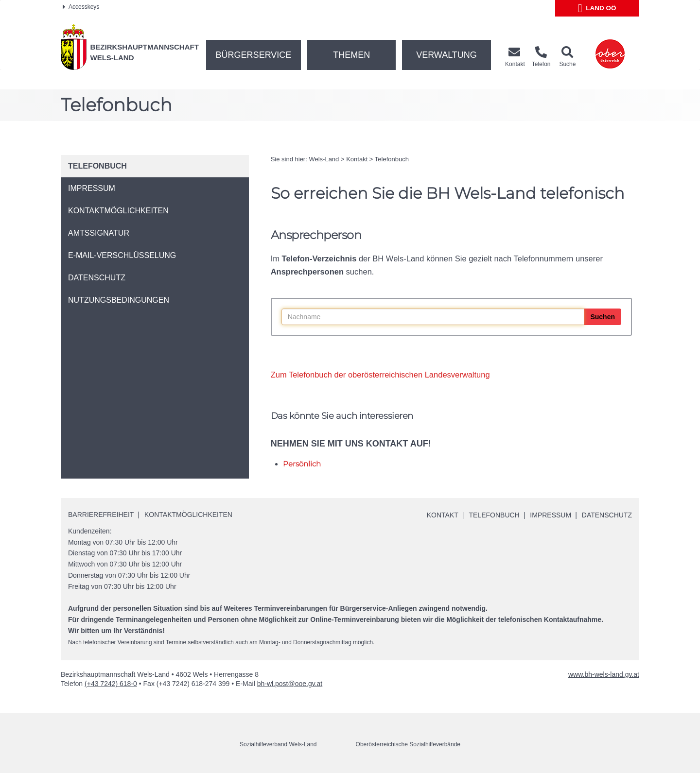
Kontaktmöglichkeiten (188, 515)
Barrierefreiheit (101, 515)
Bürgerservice (254, 55)
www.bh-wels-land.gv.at (604, 674)
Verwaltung (446, 55)
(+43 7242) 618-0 (111, 684)
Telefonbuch (392, 159)
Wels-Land (324, 159)
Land (597, 8)
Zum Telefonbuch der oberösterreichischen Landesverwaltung (380, 375)
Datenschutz (607, 515)
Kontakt (357, 159)
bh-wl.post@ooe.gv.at (290, 684)
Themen (351, 55)
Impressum (551, 515)
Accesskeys (81, 7)
